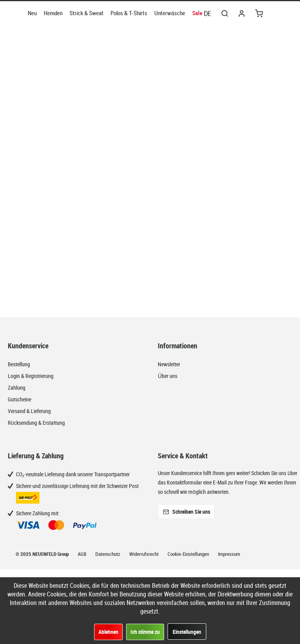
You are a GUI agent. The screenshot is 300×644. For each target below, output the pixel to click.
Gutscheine (20, 399)
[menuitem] (32, 13)
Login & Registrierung (31, 376)
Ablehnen (108, 632)
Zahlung (17, 388)
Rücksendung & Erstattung (36, 423)
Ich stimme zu (145, 632)
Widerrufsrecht (145, 554)
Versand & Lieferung (29, 411)
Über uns (168, 376)
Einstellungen (187, 632)
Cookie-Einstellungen (189, 554)
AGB (83, 554)
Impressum (229, 554)
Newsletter (169, 364)
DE (208, 13)
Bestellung (19, 364)
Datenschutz (108, 554)
